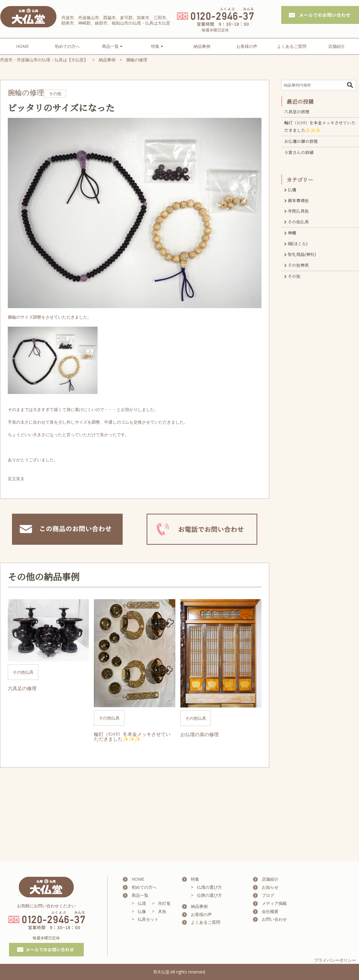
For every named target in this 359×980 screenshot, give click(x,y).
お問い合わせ (274, 919)
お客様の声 (247, 46)
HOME (22, 46)
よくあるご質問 (292, 46)
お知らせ (270, 887)
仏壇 (292, 190)
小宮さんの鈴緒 (299, 152)
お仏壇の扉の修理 (301, 141)
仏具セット (148, 919)
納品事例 (202, 46)
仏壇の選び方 (209, 887)
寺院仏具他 (298, 211)
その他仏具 (298, 222)
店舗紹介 (337, 46)
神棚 (292, 233)
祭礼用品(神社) (302, 254)
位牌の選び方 (209, 895)
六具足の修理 (297, 112)
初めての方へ (67, 46)
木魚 (162, 911)
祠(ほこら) (298, 244)
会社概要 (270, 911)
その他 (294, 276)
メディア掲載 (274, 903)
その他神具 (298, 265)
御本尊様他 (298, 200)
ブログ (268, 895)
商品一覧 (140, 895)
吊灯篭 (164, 903)
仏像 (142, 911)
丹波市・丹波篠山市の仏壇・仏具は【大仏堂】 (44, 60)
